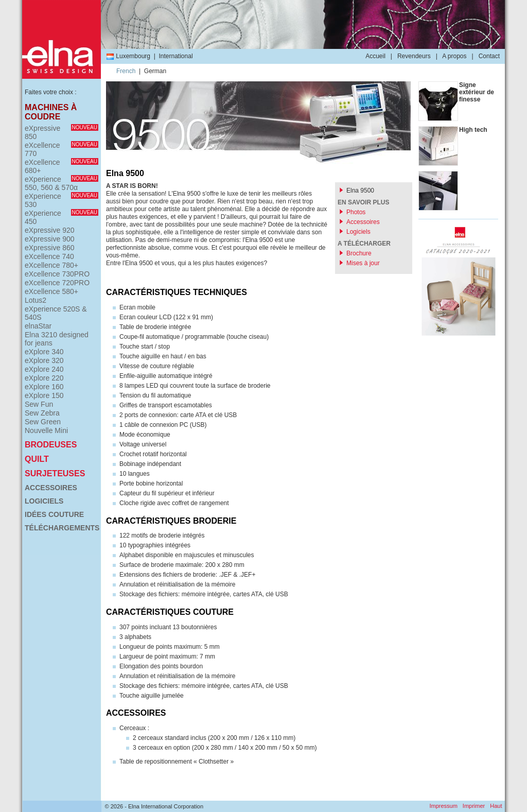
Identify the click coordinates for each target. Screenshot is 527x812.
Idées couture (54, 514)
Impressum (443, 806)
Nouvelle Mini (46, 430)
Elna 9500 (360, 191)
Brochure (359, 253)
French (126, 71)
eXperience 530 (62, 200)
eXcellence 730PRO (57, 274)
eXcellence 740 (49, 256)
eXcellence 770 (62, 149)
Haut (496, 806)
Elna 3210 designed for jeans (57, 339)
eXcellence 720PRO (57, 283)
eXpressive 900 (50, 239)
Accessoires (51, 488)
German (155, 71)
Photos (356, 212)
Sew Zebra (42, 413)
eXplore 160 (44, 387)
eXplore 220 (44, 378)
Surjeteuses (55, 473)
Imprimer (474, 806)
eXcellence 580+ (51, 291)
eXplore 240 (44, 369)
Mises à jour (363, 263)
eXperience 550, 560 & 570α (62, 183)
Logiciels (44, 501)
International (176, 56)
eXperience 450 (62, 217)
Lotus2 (36, 300)
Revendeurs (414, 56)
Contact (489, 56)
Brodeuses (51, 445)
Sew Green (43, 422)
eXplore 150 (44, 395)
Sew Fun (39, 404)
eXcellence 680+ (62, 166)
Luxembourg (128, 56)
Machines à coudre (51, 112)
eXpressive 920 (50, 230)
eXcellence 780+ (51, 265)
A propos (454, 56)
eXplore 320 (44, 360)
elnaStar (38, 326)
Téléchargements (62, 528)
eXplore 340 (44, 352)
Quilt (37, 459)
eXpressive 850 (62, 132)
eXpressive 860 (50, 248)
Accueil (375, 56)
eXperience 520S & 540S (56, 313)
